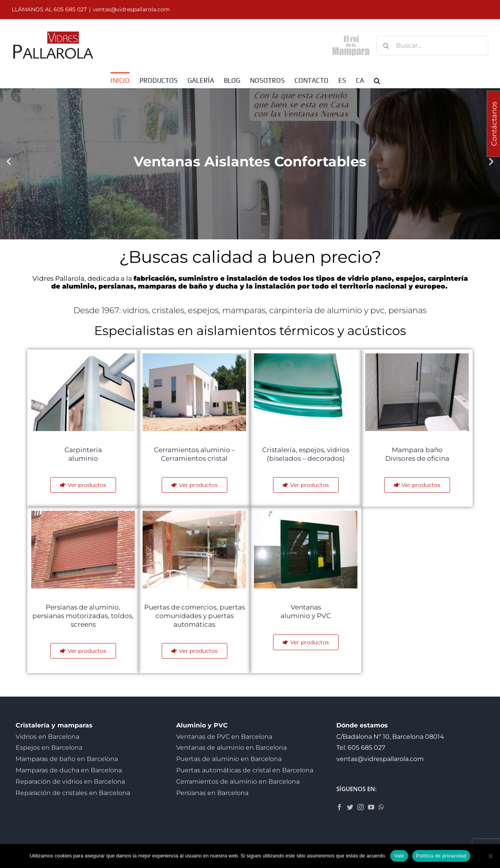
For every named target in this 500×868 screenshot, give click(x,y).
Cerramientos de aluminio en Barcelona (238, 782)
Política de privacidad (441, 856)
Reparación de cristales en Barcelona (73, 793)
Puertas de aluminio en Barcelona (229, 759)
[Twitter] (350, 807)
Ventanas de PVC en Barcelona (224, 737)
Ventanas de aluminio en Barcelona (231, 748)
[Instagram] (361, 807)
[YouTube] (371, 807)
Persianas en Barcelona (212, 793)
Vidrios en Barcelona (47, 737)
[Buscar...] (432, 46)
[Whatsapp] (381, 807)
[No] (490, 856)
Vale (399, 856)
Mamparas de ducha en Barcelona (69, 770)
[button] (377, 80)
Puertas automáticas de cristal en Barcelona (245, 770)
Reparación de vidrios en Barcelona (70, 782)
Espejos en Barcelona (49, 748)
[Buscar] (386, 46)
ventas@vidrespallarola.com (131, 9)
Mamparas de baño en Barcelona (67, 759)
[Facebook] (339, 807)
